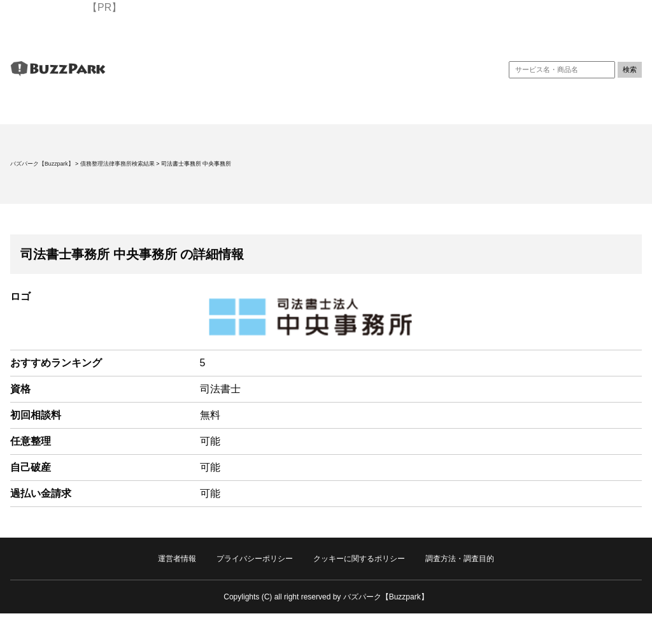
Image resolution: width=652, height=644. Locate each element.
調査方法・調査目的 (460, 559)
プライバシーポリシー (255, 559)
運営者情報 (177, 559)
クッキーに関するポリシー (359, 559)
